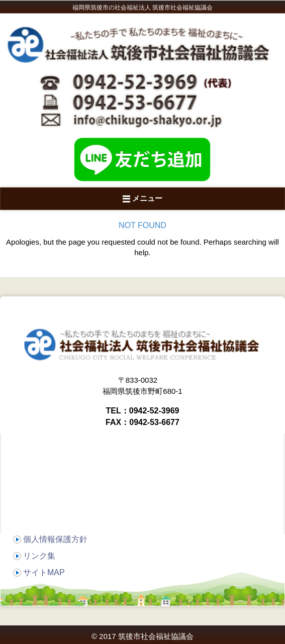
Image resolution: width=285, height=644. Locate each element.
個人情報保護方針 (55, 539)
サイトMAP (44, 572)
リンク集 (39, 556)
